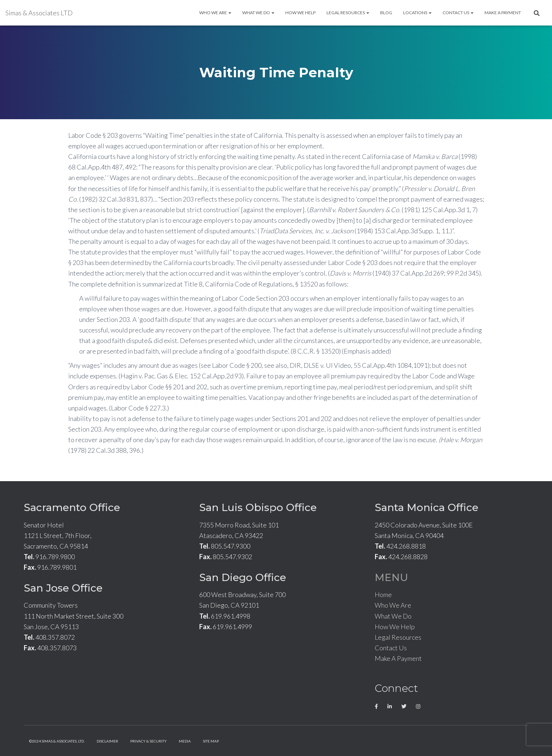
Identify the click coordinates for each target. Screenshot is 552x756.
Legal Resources (348, 13)
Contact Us (458, 13)
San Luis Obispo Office (258, 507)
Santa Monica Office (426, 507)
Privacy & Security (148, 741)
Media (185, 741)
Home (383, 595)
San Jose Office (63, 588)
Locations (417, 13)
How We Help (300, 13)
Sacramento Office (72, 507)
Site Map (211, 741)
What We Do (258, 13)
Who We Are (215, 13)
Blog (386, 13)
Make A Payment (503, 13)
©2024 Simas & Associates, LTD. (57, 741)
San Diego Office (243, 577)
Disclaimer (107, 741)
